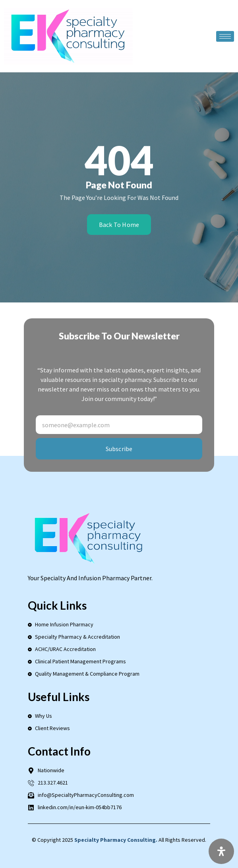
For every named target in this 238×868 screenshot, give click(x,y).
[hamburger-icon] (225, 36)
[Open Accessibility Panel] (221, 851)
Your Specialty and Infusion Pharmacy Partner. (90, 578)
